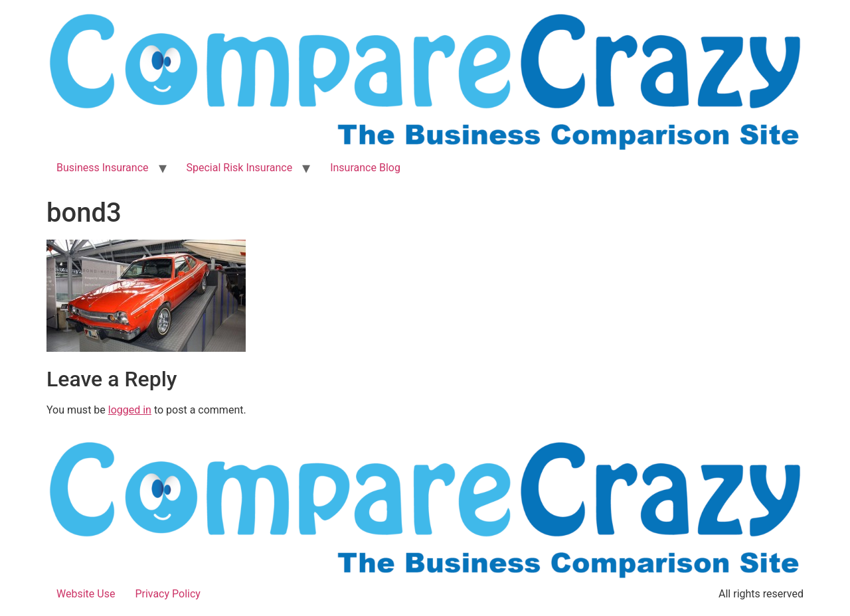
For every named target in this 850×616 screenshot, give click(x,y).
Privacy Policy (168, 594)
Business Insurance (103, 168)
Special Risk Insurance (240, 168)
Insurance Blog (365, 168)
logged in (130, 410)
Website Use (86, 594)
